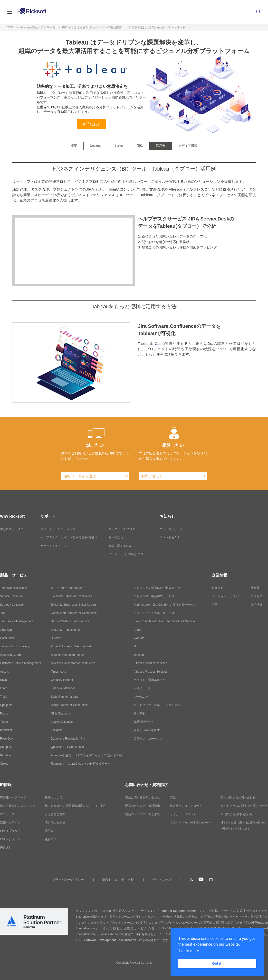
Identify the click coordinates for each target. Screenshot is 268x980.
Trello (4, 697)
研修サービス (142, 688)
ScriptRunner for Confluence (69, 705)
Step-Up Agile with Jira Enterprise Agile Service (164, 621)
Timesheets (58, 672)
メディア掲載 (188, 146)
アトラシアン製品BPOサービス (154, 596)
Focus (4, 714)
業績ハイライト (10, 823)
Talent (4, 722)
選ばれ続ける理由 (12, 529)
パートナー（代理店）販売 (126, 554)
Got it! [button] (217, 963)
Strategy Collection (12, 605)
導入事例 (139, 714)
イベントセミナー (171, 537)
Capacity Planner (62, 680)
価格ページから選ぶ (80, 476)
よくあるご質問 (55, 814)
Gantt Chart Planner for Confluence (74, 613)
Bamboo (5, 755)
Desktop (96, 146)
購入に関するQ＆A (121, 546)
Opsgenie (6, 705)
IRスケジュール (10, 839)
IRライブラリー (10, 831)
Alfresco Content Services (150, 663)
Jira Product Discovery (15, 646)
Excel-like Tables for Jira (67, 630)
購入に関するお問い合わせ (238, 797)
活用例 (161, 146)
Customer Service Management (21, 663)
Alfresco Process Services (150, 672)
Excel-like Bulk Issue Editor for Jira (73, 605)
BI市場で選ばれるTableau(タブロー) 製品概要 (92, 27)
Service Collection (12, 596)
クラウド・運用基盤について (153, 680)
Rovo (3, 680)
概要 (74, 146)
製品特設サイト (144, 722)
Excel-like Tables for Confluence (72, 596)
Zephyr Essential (62, 722)
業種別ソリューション (148, 739)
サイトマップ (162, 880)
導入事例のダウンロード (186, 806)
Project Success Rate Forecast (71, 646)
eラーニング (142, 697)
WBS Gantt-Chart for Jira (67, 588)
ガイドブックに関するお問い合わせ (244, 806)
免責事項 (51, 839)
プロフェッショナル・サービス (154, 613)
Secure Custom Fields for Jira (70, 621)
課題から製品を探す (147, 730)
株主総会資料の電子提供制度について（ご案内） (77, 806)
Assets (4, 672)
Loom (4, 688)
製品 (173, 797)
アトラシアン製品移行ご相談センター (158, 588)
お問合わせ (91, 124)
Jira (2, 613)
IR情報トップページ (13, 797)
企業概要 (218, 588)
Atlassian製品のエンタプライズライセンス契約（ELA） (87, 755)
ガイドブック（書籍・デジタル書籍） (158, 705)
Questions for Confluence (67, 747)
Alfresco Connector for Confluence (73, 663)
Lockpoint (57, 730)
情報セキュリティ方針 (118, 880)
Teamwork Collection (14, 588)
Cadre (160, 343)
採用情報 (257, 605)
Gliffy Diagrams (61, 714)
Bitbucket (6, 730)
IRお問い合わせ (55, 823)
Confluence (7, 638)
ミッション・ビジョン (226, 596)
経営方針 (6, 848)
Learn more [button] (189, 951)
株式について (54, 797)
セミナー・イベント (183, 814)
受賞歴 (255, 588)
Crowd (4, 764)
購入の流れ (116, 537)
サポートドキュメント (55, 546)
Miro (136, 646)
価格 (140, 146)
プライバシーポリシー (68, 880)
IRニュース (7, 814)
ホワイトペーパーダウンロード (190, 823)
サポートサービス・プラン (58, 529)
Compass (6, 747)
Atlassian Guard (10, 655)
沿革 (215, 605)
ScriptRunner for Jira (64, 697)
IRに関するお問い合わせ (237, 814)
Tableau (139, 655)
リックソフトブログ (122, 529)
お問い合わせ (152, 476)
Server (119, 146)
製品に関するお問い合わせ (143, 797)
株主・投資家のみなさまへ (18, 806)
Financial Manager (63, 688)
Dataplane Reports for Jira (68, 739)
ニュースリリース (171, 529)
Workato (139, 638)
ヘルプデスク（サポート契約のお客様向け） (70, 537)
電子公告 (51, 831)
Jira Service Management (17, 621)
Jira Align (6, 630)
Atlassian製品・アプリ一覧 (38, 27)
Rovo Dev (6, 739)
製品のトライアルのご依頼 (143, 814)
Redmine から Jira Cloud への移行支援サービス (82, 764)
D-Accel (56, 638)
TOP (10, 27)
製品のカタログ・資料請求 (143, 806)
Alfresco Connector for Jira (68, 655)
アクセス (257, 596)
